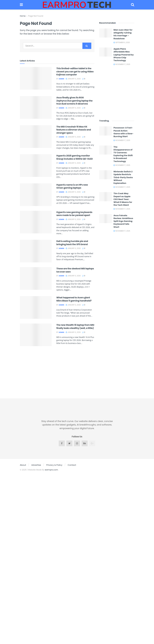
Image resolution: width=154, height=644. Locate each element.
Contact (72, 465)
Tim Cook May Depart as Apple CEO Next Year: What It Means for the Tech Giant (123, 199)
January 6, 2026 (73, 79)
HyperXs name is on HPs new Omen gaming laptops (72, 186)
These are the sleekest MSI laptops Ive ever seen (75, 270)
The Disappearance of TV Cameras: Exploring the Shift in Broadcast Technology (123, 154)
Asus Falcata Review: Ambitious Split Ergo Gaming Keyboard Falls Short (123, 221)
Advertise (36, 465)
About (23, 465)
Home (23, 16)
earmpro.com (52, 470)
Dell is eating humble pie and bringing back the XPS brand (72, 243)
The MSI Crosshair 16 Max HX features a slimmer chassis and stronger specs (74, 130)
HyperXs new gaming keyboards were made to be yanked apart (74, 214)
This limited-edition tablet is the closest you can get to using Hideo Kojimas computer (75, 71)
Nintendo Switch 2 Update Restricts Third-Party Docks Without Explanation (123, 177)
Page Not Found (36, 16)
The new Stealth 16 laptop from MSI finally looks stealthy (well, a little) (75, 327)
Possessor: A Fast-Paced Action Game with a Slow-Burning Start (124, 132)
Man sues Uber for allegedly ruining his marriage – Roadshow (123, 34)
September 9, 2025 (122, 43)
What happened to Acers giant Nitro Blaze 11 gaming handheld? (74, 299)
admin (61, 79)
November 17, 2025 (122, 64)
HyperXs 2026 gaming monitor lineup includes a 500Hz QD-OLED (75, 157)
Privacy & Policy (54, 465)
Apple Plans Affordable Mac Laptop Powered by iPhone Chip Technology (124, 55)
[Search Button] (87, 46)
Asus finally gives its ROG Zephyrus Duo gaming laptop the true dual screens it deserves (74, 101)
